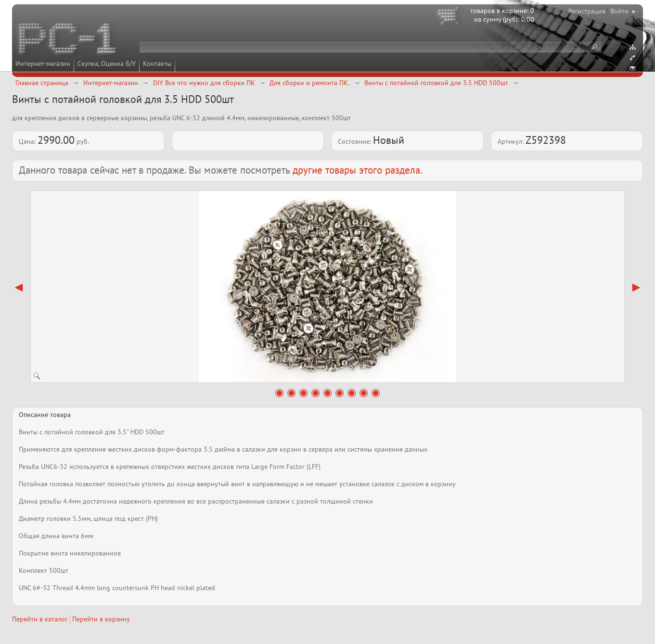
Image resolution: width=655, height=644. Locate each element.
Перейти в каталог (40, 619)
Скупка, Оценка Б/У (107, 63)
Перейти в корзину (101, 619)
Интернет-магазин (43, 63)
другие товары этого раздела (356, 170)
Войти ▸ (623, 11)
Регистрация (587, 11)
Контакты (157, 63)
